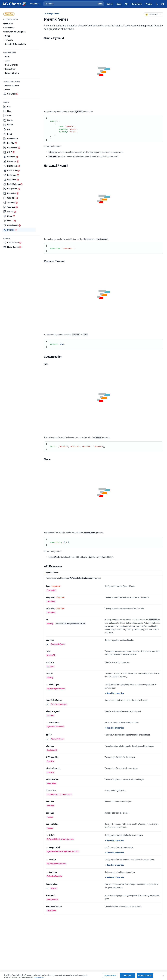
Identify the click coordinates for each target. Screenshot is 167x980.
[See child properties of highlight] (114, 693)
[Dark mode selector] (157, 4)
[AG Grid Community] (137, 4)
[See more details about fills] (47, 739)
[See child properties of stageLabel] (114, 853)
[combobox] (153, 15)
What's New (9, 14)
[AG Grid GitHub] (163, 4)
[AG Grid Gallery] (110, 4)
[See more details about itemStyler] (47, 888)
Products (36, 4)
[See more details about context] (47, 644)
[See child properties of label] (114, 840)
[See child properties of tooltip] (114, 877)
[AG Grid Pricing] (149, 4)
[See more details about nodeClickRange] (47, 704)
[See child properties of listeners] (114, 728)
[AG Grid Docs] (119, 4)
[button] (74, 4)
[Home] (15, 4)
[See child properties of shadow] (114, 865)
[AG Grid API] (126, 4)
